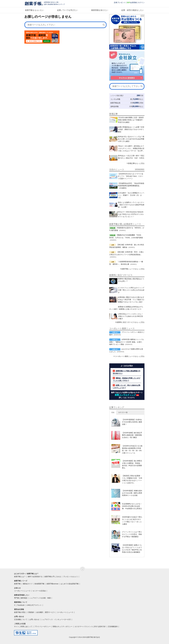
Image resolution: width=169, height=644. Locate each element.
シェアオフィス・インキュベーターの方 (56, 619)
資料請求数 (115, 106)
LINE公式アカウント (34, 605)
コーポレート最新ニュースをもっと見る (130, 356)
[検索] (104, 25)
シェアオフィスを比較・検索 (40, 598)
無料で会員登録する (35, 577)
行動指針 (31, 612)
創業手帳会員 (115, 103)
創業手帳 (17, 584)
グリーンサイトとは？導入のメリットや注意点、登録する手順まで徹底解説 (132, 534)
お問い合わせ (34, 619)
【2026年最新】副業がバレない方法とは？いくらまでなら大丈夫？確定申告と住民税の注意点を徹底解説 (132, 549)
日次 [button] (113, 412)
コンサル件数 (115, 99)
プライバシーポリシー (42, 626)
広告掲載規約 (113, 626)
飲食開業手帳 (40, 584)
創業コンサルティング (125, 395)
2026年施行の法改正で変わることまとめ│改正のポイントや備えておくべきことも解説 (132, 520)
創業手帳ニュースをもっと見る (133, 269)
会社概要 (40, 612)
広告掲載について (21, 619)
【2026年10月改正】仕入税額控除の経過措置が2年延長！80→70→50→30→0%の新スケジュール (132, 449)
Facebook (21, 605)
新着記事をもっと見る (136, 163)
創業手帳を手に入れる (53, 577)
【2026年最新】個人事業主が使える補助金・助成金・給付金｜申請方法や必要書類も (132, 464)
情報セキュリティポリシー (63, 626)
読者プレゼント (120, 2)
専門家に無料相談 (21, 598)
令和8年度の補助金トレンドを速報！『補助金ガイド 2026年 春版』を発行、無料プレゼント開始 (127, 342)
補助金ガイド (28, 584)
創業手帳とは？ (20, 577)
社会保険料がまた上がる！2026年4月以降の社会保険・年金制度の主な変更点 (132, 506)
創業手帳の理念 (20, 612)
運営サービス (50, 612)
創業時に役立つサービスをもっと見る (131, 322)
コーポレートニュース (22, 591)
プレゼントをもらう (70, 577)
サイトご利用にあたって (23, 626)
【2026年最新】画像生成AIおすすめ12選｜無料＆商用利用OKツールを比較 (132, 493)
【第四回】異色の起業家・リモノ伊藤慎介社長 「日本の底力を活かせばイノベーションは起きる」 (132, 479)
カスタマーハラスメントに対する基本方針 (90, 626)
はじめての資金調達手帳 (70, 584)
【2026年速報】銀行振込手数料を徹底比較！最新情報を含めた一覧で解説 (132, 435)
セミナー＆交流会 (39, 591)
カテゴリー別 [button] (123, 412)
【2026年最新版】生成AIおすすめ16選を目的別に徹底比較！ (132, 422)
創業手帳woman (53, 584)
